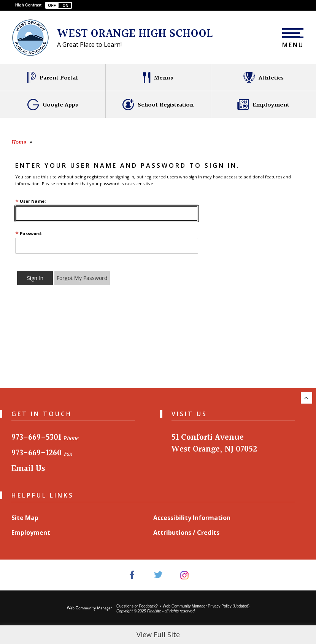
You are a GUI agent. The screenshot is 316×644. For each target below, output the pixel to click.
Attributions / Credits (186, 533)
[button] (59, 5)
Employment (31, 533)
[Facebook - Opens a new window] (132, 575)
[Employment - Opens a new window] (263, 105)
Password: (29, 233)
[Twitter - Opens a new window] (158, 575)
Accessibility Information (192, 518)
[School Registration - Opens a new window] (158, 105)
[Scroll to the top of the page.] (306, 398)
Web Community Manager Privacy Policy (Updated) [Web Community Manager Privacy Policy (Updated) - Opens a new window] (206, 606)
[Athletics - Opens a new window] (263, 78)
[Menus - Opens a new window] (158, 78)
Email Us (28, 469)
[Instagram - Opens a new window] (184, 575)
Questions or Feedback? (137, 606)
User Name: (30, 201)
